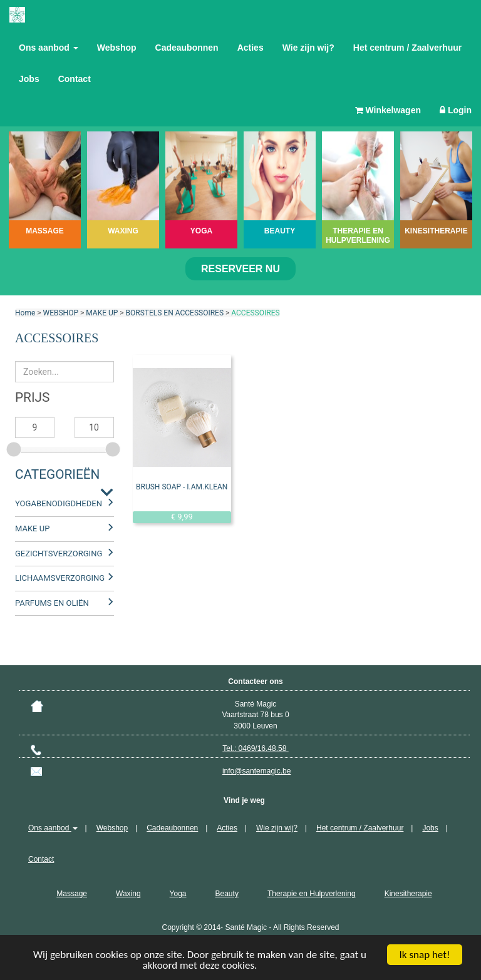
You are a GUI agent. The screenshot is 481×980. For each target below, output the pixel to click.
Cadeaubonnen (187, 48)
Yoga (178, 894)
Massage (72, 894)
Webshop (117, 48)
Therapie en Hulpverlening (312, 894)
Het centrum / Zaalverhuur (408, 48)
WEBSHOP (61, 313)
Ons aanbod (49, 48)
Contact (75, 79)
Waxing (128, 894)
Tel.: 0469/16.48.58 (255, 748)
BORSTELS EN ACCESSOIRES (175, 313)
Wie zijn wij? (308, 48)
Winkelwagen (388, 110)
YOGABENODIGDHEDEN (59, 503)
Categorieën (57, 474)
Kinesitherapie (408, 894)
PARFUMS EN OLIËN (52, 603)
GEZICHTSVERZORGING (59, 554)
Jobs (29, 79)
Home (25, 313)
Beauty (227, 894)
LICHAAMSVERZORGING (60, 578)
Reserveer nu (240, 269)
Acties (251, 48)
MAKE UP (102, 313)
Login (456, 110)
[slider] (15, 447)
